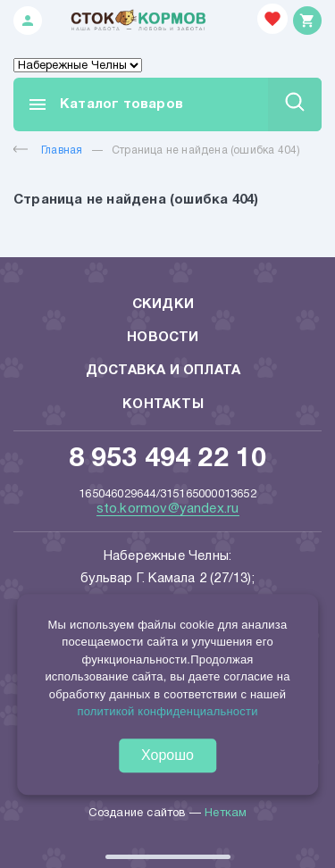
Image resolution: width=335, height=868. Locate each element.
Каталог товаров (105, 104)
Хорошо (167, 755)
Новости (163, 338)
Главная (48, 150)
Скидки (163, 305)
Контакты (163, 405)
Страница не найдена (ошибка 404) (206, 150)
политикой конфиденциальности (167, 711)
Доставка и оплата (163, 371)
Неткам (226, 814)
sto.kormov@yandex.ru (168, 509)
